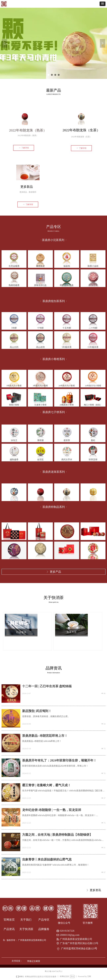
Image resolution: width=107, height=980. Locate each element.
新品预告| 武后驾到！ (37, 711)
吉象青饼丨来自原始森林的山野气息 (47, 859)
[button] (103, 4)
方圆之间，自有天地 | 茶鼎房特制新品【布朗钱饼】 (57, 835)
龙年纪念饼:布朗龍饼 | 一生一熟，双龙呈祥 (52, 810)
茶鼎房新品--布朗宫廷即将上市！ (45, 736)
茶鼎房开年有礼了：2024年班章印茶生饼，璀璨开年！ (59, 760)
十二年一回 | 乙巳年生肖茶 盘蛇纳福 (47, 686)
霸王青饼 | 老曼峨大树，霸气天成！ (46, 785)
